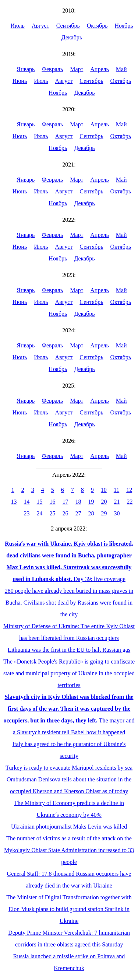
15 (40, 502)
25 (53, 513)
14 (27, 502)
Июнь (20, 81)
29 (104, 513)
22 (130, 502)
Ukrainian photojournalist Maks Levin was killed (69, 827)
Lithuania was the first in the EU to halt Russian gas (69, 650)
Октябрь (97, 26)
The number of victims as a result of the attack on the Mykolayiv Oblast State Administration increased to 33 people (69, 850)
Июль (17, 26)
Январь (26, 69)
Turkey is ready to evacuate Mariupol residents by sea (69, 768)
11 (116, 490)
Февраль (52, 69)
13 (14, 502)
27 (78, 513)
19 (91, 502)
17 (66, 502)
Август (40, 26)
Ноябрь (124, 26)
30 (117, 513)
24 (40, 513)
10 (104, 490)
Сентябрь (68, 26)
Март (77, 69)
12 (129, 490)
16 (53, 502)
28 (91, 513)
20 (104, 502)
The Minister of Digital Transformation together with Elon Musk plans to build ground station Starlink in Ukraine (69, 909)
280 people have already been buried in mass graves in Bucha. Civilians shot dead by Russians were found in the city (69, 603)
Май (121, 69)
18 (78, 502)
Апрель (100, 69)
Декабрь (72, 37)
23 (27, 513)
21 (117, 502)
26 (66, 513)
